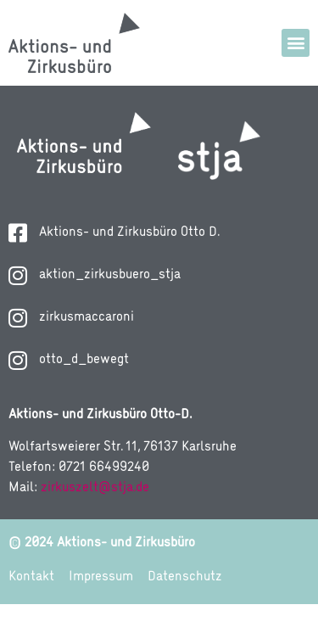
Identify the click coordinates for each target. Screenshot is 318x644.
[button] (296, 43)
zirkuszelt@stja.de (95, 528)
